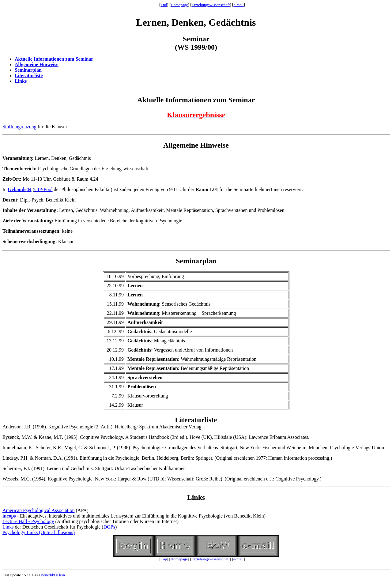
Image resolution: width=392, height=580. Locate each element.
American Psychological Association (39, 510)
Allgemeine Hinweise (37, 64)
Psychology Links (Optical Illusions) (39, 532)
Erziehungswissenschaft (211, 5)
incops (9, 516)
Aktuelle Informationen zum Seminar (54, 59)
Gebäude (17, 189)
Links (21, 81)
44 (29, 189)
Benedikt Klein (53, 575)
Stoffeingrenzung (19, 127)
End (164, 5)
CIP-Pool (43, 189)
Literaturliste (29, 75)
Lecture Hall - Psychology (28, 521)
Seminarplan (28, 70)
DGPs (109, 527)
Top (164, 559)
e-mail (238, 5)
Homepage (179, 5)
